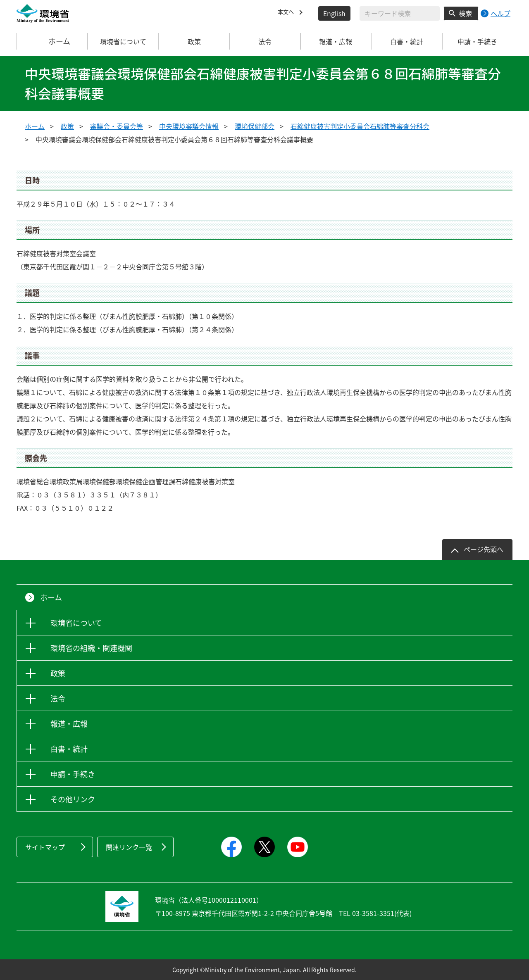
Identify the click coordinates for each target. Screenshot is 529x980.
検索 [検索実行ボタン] (465, 13)
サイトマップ (45, 847)
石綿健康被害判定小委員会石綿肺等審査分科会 (360, 126)
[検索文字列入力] (400, 13)
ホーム (52, 41)
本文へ (288, 13)
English (334, 13)
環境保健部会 (255, 126)
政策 (67, 126)
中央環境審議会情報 (189, 126)
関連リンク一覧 (129, 847)
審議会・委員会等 (117, 126)
